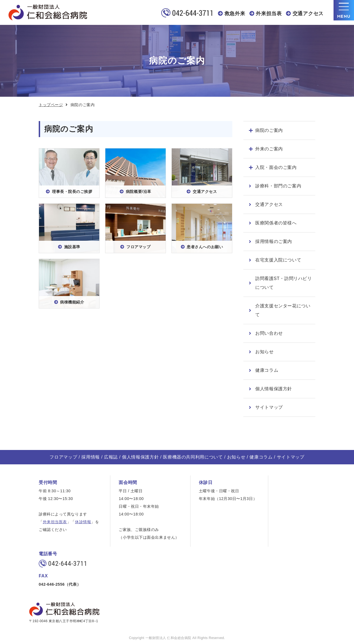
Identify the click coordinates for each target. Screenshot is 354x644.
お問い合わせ (269, 333)
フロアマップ (63, 457)
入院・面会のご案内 (276, 167)
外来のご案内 (269, 149)
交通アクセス (308, 14)
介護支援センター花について (283, 310)
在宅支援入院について (278, 260)
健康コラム (267, 370)
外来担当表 (269, 14)
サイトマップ (269, 407)
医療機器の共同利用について (193, 457)
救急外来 (235, 14)
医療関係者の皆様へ (276, 223)
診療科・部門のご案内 (278, 186)
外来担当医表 (55, 522)
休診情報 (83, 522)
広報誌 (111, 457)
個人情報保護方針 (274, 389)
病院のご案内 (269, 130)
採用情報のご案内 (274, 241)
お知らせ (265, 352)
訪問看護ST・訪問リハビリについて (284, 283)
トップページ (51, 105)
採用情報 (91, 457)
